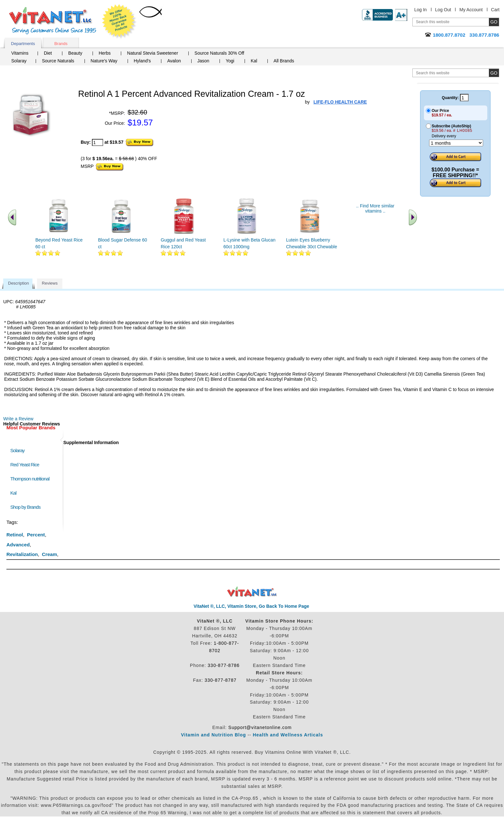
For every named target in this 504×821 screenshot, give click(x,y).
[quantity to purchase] (98, 142)
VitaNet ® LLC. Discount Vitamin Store (252, 592)
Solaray (19, 61)
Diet (48, 53)
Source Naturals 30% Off (219, 53)
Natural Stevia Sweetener (153, 53)
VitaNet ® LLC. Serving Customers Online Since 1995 (53, 21)
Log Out (443, 10)
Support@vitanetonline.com (260, 727)
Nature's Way (104, 61)
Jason (203, 61)
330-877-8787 (221, 680)
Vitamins (20, 53)
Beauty (75, 53)
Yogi (230, 61)
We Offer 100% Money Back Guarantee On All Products (119, 22)
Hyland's (142, 61)
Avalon (174, 61)
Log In (421, 10)
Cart (495, 10)
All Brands (284, 61)
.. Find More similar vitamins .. (375, 208)
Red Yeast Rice (25, 465)
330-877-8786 (224, 665)
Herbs (105, 53)
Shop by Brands (27, 507)
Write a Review (18, 419)
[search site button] (494, 73)
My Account (471, 10)
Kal (254, 61)
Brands (61, 44)
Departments (23, 44)
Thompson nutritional (30, 479)
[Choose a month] (456, 143)
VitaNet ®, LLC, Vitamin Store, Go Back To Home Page (251, 606)
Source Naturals (58, 61)
